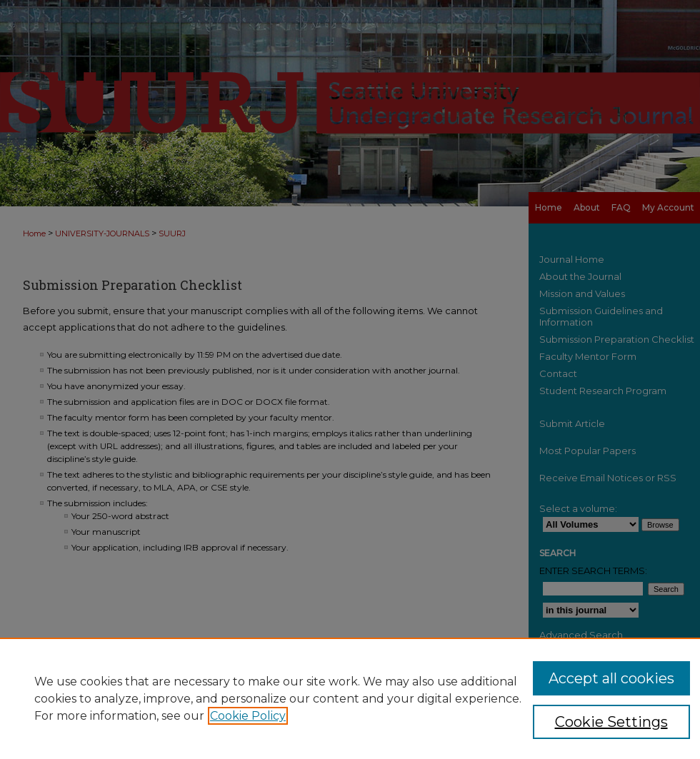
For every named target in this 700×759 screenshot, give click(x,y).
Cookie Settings (611, 722)
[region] (350, 698)
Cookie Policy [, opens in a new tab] (248, 716)
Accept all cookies (611, 678)
